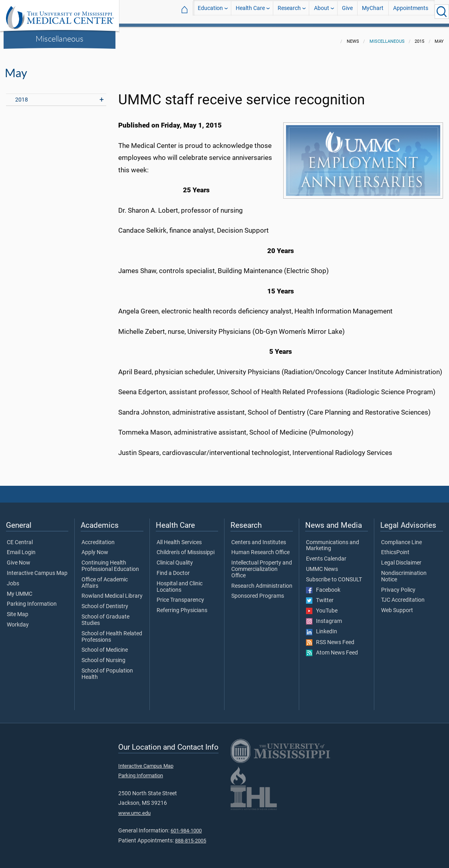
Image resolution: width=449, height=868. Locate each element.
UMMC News (322, 565)
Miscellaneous (60, 38)
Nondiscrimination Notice (404, 572)
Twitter (320, 596)
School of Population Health (107, 669)
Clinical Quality (175, 558)
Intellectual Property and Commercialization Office (262, 564)
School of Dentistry (105, 602)
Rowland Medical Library (112, 591)
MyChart (373, 11)
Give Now (19, 558)
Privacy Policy (398, 585)
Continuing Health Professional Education (110, 561)
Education (210, 11)
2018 (22, 95)
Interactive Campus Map (37, 569)
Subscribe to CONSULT (334, 575)
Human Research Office (260, 548)
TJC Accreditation (403, 595)
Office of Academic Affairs (105, 578)
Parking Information (32, 599)
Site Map (18, 610)
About (322, 11)
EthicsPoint (395, 548)
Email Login (21, 548)
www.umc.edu (134, 808)
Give (347, 11)
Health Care (250, 11)
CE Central (20, 538)
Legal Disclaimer (401, 558)
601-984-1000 (186, 826)
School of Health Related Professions (112, 632)
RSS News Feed (330, 638)
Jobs (13, 579)
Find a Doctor (173, 569)
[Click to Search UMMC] (442, 12)
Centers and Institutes (259, 538)
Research (289, 11)
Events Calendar (326, 554)
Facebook (323, 585)
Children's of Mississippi (186, 548)
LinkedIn (322, 627)
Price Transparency (180, 595)
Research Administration (262, 581)
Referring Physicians (182, 606)
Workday (18, 620)
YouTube (322, 606)
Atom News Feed (332, 648)
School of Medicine (105, 645)
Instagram (324, 617)
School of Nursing (103, 656)
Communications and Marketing (333, 541)
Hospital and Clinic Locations (180, 582)
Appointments (411, 11)
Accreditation (98, 538)
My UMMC (20, 589)
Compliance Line (401, 538)
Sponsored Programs (258, 591)
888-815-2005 (191, 836)
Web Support (397, 606)
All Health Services (179, 538)
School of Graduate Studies (105, 615)
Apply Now (95, 548)
